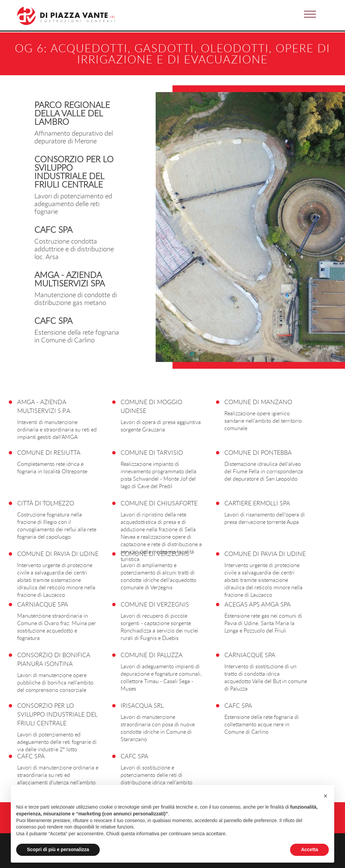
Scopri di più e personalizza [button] (58, 849)
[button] (310, 13)
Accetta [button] (309, 849)
